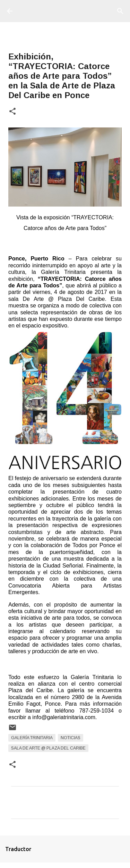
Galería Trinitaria (32, 738)
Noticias (71, 738)
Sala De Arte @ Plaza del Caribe (48, 748)
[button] (12, 112)
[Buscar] (120, 11)
